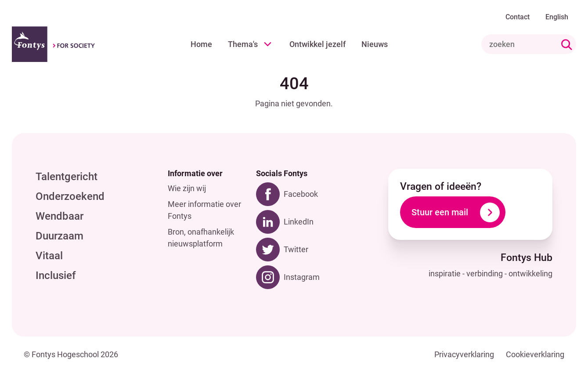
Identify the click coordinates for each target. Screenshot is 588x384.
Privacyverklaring (464, 354)
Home (201, 44)
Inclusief (56, 275)
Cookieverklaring (535, 354)
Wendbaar (60, 216)
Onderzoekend (70, 196)
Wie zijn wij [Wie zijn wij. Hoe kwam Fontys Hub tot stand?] (187, 188)
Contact (518, 17)
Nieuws (375, 44)
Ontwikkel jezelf (317, 44)
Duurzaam (60, 236)
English (557, 17)
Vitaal (49, 256)
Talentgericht (67, 177)
